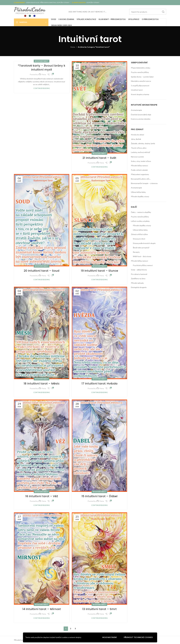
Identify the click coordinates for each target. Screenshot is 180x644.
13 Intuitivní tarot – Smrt (99, 609)
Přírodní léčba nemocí (139, 166)
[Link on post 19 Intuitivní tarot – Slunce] (99, 220)
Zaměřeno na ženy (138, 278)
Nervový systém (137, 157)
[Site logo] (30, 12)
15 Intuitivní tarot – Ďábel (99, 496)
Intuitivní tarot (42, 61)
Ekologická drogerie (139, 287)
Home (73, 47)
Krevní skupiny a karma (140, 94)
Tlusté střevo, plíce (139, 148)
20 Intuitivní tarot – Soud (42, 271)
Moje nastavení (109, 637)
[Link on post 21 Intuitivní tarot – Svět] (99, 107)
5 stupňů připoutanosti (140, 86)
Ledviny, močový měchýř (140, 152)
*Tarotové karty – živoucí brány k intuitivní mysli (42, 68)
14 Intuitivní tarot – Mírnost (42, 609)
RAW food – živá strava (142, 256)
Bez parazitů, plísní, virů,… (141, 179)
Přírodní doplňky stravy (140, 196)
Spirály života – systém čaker (142, 77)
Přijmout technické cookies (138, 637)
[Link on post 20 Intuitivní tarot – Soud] (42, 220)
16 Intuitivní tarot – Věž (42, 496)
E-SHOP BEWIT (20, 2)
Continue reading (42, 88)
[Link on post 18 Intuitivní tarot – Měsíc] (42, 333)
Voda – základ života (139, 270)
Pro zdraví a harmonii (139, 274)
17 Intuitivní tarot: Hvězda (99, 384)
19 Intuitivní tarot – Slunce (99, 271)
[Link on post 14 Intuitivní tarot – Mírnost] (42, 559)
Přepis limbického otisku (141, 68)
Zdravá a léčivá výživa (139, 234)
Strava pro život (139, 239)
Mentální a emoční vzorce (141, 81)
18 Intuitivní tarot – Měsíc (42, 384)
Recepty (136, 252)
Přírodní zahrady (137, 283)
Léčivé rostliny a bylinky (140, 221)
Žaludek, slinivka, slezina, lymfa (143, 143)
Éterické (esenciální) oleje (141, 115)
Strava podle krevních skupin (144, 243)
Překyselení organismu (140, 174)
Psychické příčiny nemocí (143, 265)
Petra (44, 74)
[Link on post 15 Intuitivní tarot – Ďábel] (99, 446)
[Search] (148, 12)
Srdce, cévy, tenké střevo (141, 161)
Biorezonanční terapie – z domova (144, 183)
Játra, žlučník (136, 139)
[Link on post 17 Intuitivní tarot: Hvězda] (99, 333)
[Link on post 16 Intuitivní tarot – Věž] (42, 446)
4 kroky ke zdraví (137, 135)
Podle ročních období (139, 170)
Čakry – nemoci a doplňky (141, 212)
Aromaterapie (136, 110)
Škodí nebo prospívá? (141, 248)
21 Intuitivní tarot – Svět (99, 158)
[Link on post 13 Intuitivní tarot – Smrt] (99, 559)
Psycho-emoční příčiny (140, 72)
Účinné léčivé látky (138, 192)
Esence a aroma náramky (141, 119)
